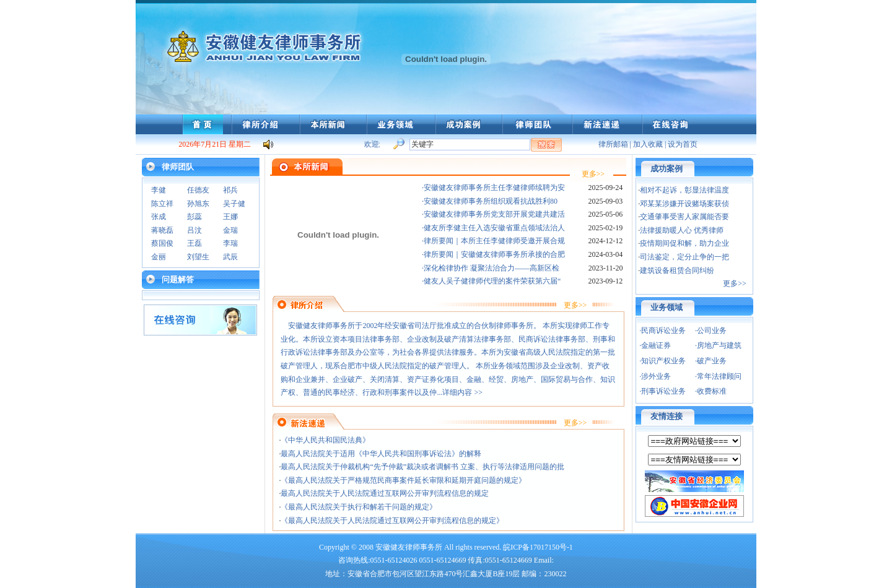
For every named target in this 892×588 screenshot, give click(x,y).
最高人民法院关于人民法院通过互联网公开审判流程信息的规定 (385, 493)
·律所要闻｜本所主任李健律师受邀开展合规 (493, 241)
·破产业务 (711, 361)
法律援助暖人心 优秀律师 (682, 230)
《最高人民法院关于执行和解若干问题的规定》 (359, 507)
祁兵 (230, 190)
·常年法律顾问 (718, 376)
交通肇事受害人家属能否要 (684, 217)
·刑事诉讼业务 (662, 391)
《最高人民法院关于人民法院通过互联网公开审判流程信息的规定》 (392, 521)
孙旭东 (198, 204)
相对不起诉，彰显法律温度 (684, 190)
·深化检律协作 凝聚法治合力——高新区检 (491, 268)
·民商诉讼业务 (662, 331)
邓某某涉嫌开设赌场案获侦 (684, 204)
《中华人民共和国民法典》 (325, 440)
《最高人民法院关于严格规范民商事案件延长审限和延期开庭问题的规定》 (403, 480)
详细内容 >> (463, 392)
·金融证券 (655, 345)
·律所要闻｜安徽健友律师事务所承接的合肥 (493, 254)
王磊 (195, 243)
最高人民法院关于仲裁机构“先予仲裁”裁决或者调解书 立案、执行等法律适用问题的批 (422, 467)
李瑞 (230, 243)
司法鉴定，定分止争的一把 (684, 257)
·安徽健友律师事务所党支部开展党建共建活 (493, 214)
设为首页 (683, 144)
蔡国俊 (162, 243)
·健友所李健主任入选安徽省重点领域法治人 (493, 228)
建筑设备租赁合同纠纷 (677, 270)
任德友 (198, 190)
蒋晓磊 (162, 230)
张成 (159, 217)
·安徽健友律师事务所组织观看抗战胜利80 (490, 201)
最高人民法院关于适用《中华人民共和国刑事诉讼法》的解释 (381, 454)
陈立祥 (162, 204)
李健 (159, 190)
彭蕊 (195, 217)
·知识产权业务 (662, 361)
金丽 (159, 257)
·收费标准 (711, 391)
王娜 (230, 217)
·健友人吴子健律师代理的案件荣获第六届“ (491, 281)
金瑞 (230, 230)
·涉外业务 (655, 376)
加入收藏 (648, 144)
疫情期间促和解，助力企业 (684, 243)
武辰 (230, 257)
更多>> (593, 174)
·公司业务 (711, 331)
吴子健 (234, 204)
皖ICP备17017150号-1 (538, 547)
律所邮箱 (613, 144)
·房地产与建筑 (718, 345)
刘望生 (198, 257)
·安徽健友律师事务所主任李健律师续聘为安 (493, 188)
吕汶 (195, 230)
